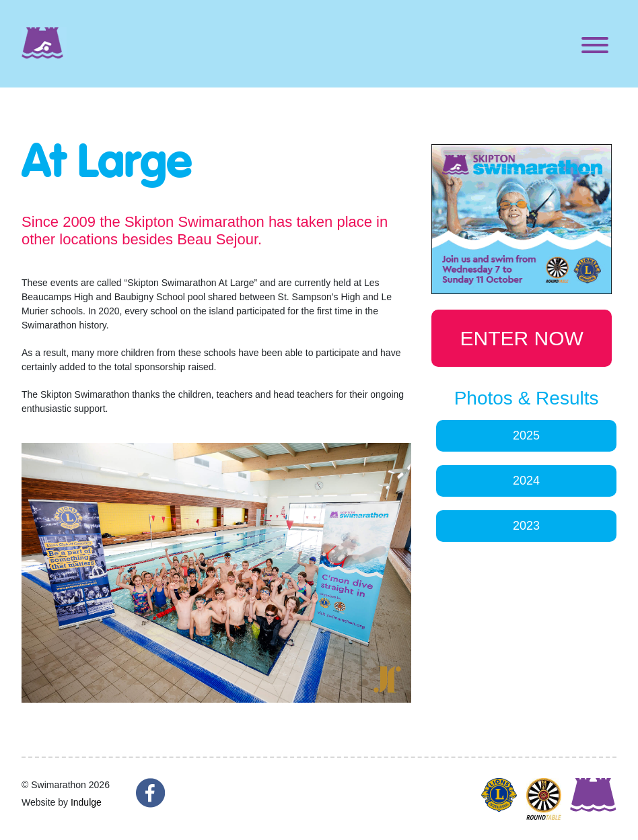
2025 (526, 435)
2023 (526, 526)
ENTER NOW (522, 338)
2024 (526, 481)
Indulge (86, 802)
